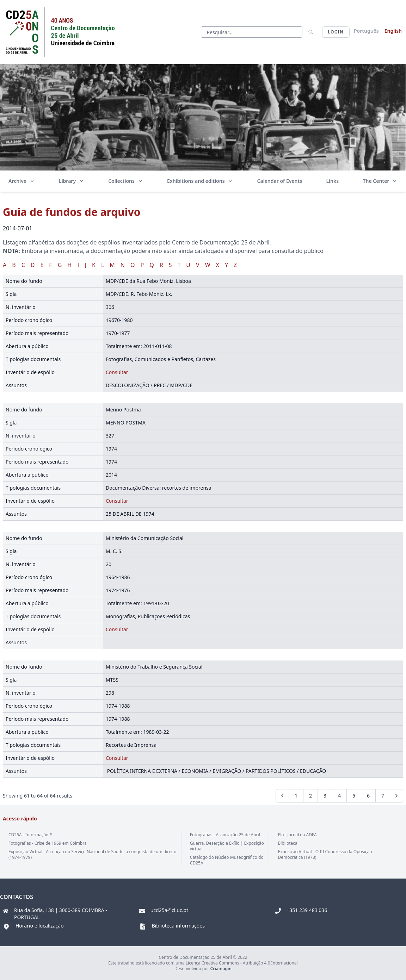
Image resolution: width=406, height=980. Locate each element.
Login (336, 32)
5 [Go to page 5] (354, 796)
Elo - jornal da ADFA (297, 835)
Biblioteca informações (178, 926)
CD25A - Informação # (30, 835)
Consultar (117, 372)
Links (333, 181)
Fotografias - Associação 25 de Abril (225, 835)
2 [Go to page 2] (310, 796)
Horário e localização (40, 926)
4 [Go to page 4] (339, 796)
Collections (125, 181)
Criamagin (221, 969)
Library (72, 181)
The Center (380, 181)
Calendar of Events (280, 181)
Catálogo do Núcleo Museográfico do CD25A (227, 860)
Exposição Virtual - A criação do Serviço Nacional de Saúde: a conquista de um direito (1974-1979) (93, 854)
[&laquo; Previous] (282, 796)
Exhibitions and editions (200, 181)
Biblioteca (287, 843)
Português (366, 31)
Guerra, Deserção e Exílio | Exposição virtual (227, 846)
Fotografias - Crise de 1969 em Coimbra (48, 843)
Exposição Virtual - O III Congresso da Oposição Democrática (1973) (325, 854)
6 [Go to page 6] (368, 796)
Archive (22, 181)
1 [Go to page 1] (296, 796)
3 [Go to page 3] (325, 796)
